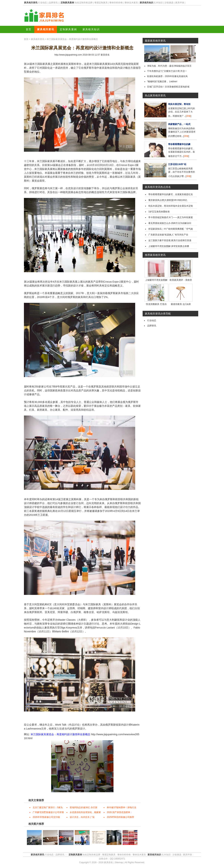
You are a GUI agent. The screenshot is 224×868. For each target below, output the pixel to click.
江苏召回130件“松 (177, 164)
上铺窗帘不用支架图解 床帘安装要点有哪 (169, 246)
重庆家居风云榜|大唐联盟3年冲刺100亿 (168, 200)
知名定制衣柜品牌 (84, 3)
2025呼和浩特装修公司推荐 (120, 817)
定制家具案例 (68, 29)
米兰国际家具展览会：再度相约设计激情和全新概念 (60, 734)
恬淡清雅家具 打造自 (156, 304)
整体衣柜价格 (116, 3)
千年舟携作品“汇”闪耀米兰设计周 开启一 (167, 71)
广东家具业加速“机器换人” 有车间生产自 (168, 235)
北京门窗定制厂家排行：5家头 (48, 807)
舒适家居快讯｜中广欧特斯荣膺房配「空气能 (171, 229)
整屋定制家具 (101, 3)
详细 (188, 116)
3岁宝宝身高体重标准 (159, 212)
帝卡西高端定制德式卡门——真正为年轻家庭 (171, 217)
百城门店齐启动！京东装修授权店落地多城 (168, 87)
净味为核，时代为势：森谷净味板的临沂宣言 (169, 66)
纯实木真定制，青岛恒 (179, 104)
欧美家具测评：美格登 (181, 280)
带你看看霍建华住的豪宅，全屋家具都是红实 (171, 194)
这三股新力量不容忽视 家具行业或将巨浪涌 (170, 240)
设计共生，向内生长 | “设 (82, 817)
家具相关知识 (91, 29)
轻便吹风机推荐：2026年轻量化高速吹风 (167, 76)
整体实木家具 (131, 3)
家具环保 (180, 3)
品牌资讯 (53, 3)
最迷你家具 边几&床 (181, 304)
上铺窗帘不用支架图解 (156, 280)
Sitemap (119, 862)
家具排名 (105, 55)
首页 (29, 29)
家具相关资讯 (46, 29)
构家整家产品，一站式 (179, 124)
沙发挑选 (169, 3)
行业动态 (42, 3)
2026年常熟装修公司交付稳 (46, 817)
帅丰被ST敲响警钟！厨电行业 (122, 807)
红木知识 (158, 3)
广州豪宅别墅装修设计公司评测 (48, 812)
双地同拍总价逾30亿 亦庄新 (84, 807)
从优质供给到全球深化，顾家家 (85, 812)
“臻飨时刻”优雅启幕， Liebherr (162, 82)
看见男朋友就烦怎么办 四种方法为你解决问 (170, 223)
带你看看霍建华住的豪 (179, 144)
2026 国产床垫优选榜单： (120, 812)
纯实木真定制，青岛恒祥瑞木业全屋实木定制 (171, 206)
